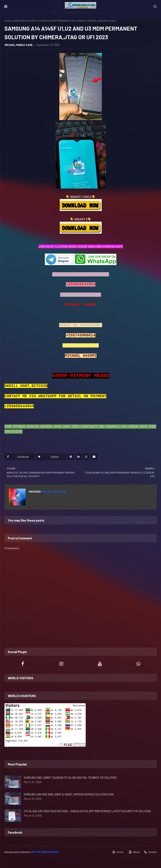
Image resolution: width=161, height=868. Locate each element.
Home (8, 21)
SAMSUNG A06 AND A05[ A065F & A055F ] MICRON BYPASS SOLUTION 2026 (69, 794)
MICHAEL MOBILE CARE (19, 45)
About (134, 852)
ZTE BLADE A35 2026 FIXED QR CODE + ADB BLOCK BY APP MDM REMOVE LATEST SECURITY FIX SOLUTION (87, 811)
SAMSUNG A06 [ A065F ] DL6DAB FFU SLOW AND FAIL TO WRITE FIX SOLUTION (70, 778)
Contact (150, 852)
